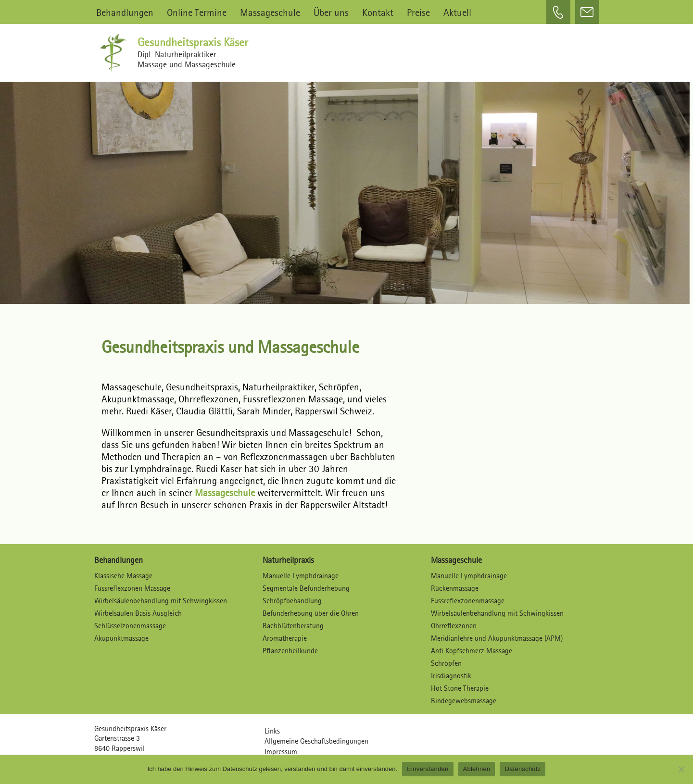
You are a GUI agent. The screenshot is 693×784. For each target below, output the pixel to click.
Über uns (331, 12)
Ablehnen (477, 769)
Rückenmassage (455, 589)
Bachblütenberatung (293, 626)
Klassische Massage (123, 576)
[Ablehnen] (681, 769)
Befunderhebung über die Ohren (311, 614)
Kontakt (378, 12)
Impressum (281, 753)
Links (272, 731)
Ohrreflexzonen (454, 626)
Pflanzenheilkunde (290, 651)
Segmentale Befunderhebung (306, 589)
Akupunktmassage (121, 639)
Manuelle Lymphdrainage (301, 576)
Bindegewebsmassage (464, 701)
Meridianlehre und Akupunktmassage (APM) (497, 639)
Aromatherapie (285, 639)
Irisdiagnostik (451, 676)
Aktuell (457, 12)
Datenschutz (523, 769)
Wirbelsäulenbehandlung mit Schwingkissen (161, 601)
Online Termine (197, 12)
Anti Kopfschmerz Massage (472, 651)
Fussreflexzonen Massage (132, 589)
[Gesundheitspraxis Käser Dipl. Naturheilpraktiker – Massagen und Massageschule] (116, 53)
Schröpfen (446, 664)
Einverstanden (428, 769)
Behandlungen (125, 12)
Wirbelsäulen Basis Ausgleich (138, 614)
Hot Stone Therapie (460, 689)
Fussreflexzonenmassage (468, 601)
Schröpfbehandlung (292, 601)
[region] (347, 188)
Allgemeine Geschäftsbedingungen (316, 742)
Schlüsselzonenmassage (130, 626)
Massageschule (270, 12)
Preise (418, 12)
